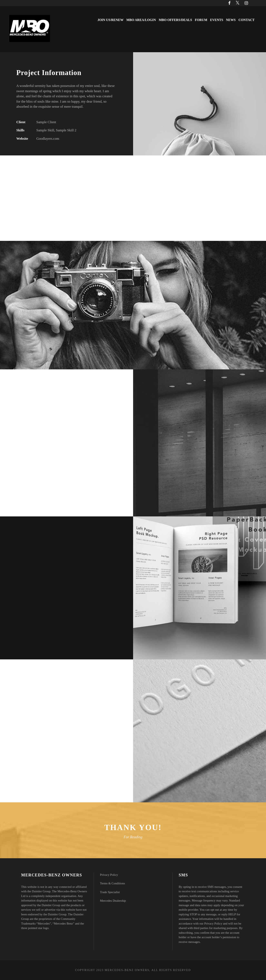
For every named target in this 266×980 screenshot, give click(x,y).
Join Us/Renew (110, 20)
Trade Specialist (110, 892)
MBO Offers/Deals (175, 20)
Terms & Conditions (112, 883)
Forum (201, 20)
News (231, 20)
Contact (247, 20)
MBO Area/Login (141, 20)
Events (217, 20)
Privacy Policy (109, 875)
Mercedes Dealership (113, 901)
